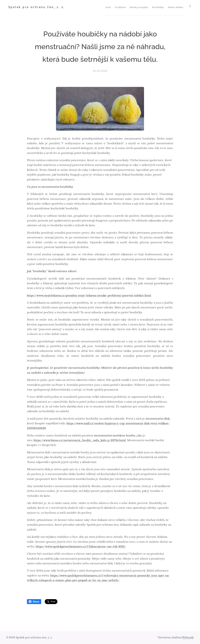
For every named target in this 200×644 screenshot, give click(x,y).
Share (34, 602)
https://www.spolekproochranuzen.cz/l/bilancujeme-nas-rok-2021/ (81, 546)
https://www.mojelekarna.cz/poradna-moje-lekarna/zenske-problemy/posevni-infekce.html (89, 295)
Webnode (188, 637)
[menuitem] (115, 7)
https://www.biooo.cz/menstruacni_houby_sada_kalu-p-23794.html (80, 440)
